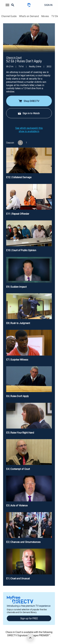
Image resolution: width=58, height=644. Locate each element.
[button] (7, 5)
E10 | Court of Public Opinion (21, 250)
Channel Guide (9, 16)
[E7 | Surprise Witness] (29, 347)
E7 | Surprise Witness (17, 360)
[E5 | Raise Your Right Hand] (29, 420)
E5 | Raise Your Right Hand (20, 433)
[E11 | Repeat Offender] (29, 201)
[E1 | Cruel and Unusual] (29, 566)
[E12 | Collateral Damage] (29, 165)
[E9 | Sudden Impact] (29, 274)
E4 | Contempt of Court (18, 469)
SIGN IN (48, 5)
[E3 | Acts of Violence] (29, 493)
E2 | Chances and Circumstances (23, 542)
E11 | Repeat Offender (18, 214)
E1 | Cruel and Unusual (18, 578)
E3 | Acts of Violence (17, 505)
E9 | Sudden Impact (16, 287)
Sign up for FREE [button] (29, 618)
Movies (45, 16)
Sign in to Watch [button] (29, 113)
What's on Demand (29, 16)
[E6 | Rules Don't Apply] (29, 383)
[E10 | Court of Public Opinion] (29, 237)
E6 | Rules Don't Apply (17, 396)
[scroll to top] (30, 638)
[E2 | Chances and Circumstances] (29, 529)
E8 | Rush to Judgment (18, 323)
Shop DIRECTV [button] (29, 101)
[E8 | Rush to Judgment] (29, 310)
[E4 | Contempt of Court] (29, 456)
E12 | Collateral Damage (19, 177)
